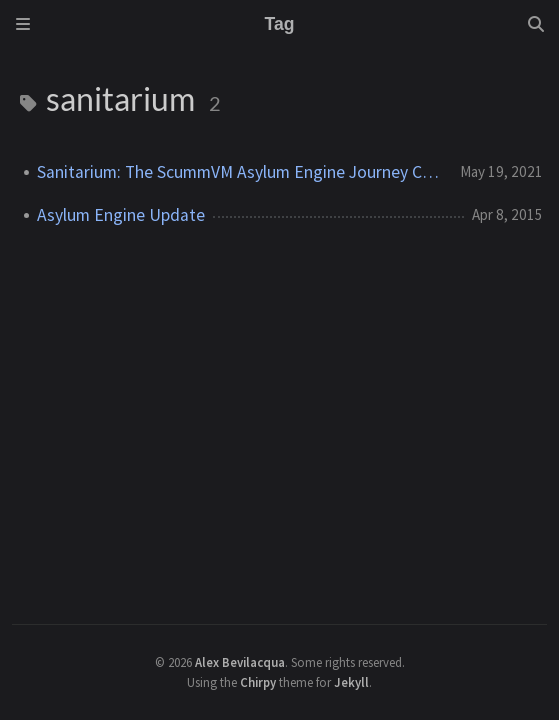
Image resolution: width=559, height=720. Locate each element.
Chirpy (258, 682)
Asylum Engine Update (121, 215)
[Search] (536, 24)
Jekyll (351, 682)
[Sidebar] (23, 24)
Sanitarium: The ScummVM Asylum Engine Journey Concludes (241, 172)
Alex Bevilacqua (240, 662)
